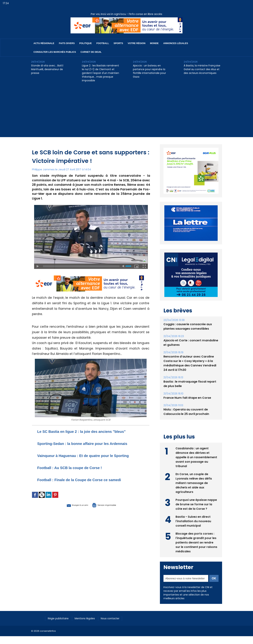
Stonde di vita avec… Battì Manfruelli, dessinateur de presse (47, 69)
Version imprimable (109, 510)
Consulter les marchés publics (55, 52)
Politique (85, 43)
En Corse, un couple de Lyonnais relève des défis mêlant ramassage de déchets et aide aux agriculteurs (194, 483)
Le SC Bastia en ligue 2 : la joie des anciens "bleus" (90, 431)
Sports (118, 43)
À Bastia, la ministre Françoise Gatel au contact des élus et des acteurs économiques (202, 69)
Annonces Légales (176, 43)
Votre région (137, 43)
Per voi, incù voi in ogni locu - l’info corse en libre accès (126, 14)
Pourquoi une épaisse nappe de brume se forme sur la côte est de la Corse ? (196, 504)
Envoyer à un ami (71, 510)
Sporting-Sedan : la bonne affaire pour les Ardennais (91, 443)
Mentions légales (89, 618)
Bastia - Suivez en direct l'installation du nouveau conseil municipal (193, 521)
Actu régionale (44, 43)
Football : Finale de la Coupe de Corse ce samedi (87, 485)
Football (103, 43)
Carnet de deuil (91, 52)
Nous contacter (116, 618)
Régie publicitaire (60, 618)
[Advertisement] (126, 112)
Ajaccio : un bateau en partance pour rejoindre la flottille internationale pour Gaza (149, 71)
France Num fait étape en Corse (187, 398)
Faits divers (67, 43)
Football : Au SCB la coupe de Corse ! (76, 473)
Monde (154, 43)
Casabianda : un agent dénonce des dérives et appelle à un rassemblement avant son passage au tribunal (196, 457)
